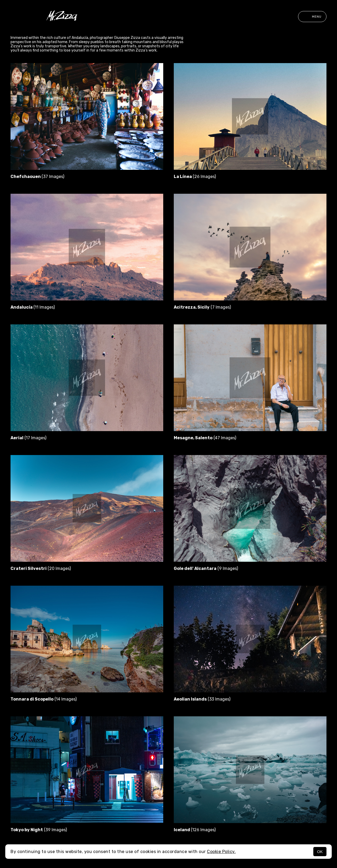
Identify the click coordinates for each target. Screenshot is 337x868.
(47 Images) (205, 438)
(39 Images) (39, 830)
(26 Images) (195, 177)
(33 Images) (202, 699)
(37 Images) (37, 177)
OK (320, 852)
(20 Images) (41, 568)
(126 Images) (195, 830)
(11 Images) (33, 307)
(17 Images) (28, 438)
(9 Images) (206, 568)
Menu (312, 17)
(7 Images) (202, 307)
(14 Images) (44, 699)
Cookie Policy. (221, 852)
